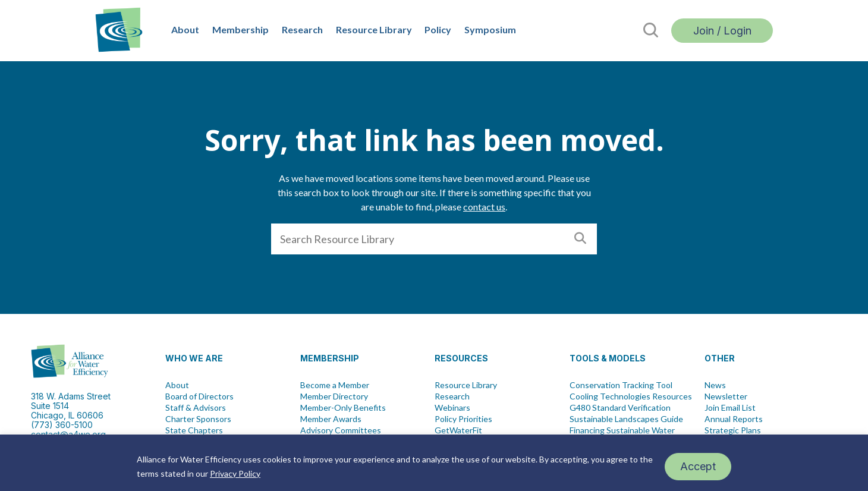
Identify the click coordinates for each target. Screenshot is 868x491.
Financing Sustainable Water (622, 430)
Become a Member (335, 385)
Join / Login (722, 31)
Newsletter (726, 396)
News (715, 385)
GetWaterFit (458, 430)
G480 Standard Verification (620, 408)
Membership (240, 29)
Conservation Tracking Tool (621, 385)
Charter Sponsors (198, 419)
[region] (434, 463)
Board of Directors (199, 396)
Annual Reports (734, 419)
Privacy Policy (235, 473)
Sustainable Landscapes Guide (626, 419)
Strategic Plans (733, 430)
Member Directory (334, 396)
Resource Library (374, 29)
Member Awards (331, 419)
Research (302, 29)
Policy (438, 29)
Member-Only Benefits (343, 408)
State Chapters (194, 430)
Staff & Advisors (196, 408)
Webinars (452, 408)
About (185, 29)
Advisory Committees (341, 430)
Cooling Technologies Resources (631, 396)
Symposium (490, 29)
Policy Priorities (463, 419)
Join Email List (730, 408)
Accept (698, 466)
